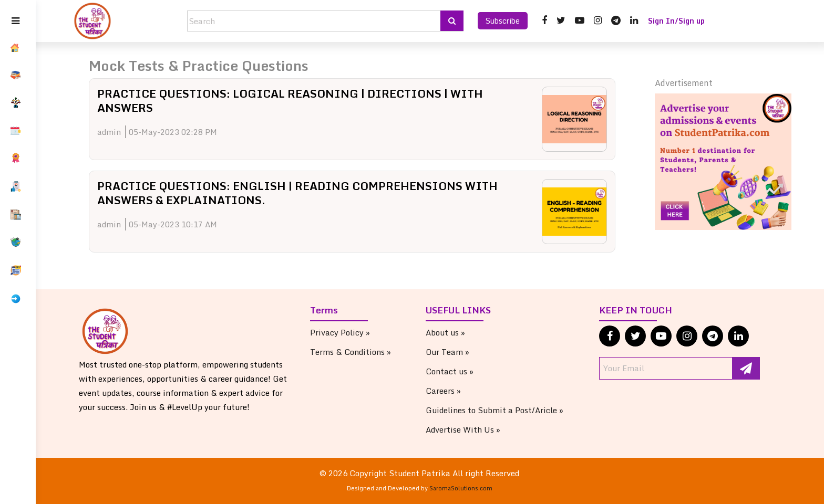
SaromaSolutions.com (471, 488)
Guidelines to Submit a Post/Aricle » (505, 410)
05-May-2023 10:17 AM (192, 224)
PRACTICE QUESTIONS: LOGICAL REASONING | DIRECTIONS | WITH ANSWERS (323, 100)
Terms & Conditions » (361, 352)
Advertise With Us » (473, 429)
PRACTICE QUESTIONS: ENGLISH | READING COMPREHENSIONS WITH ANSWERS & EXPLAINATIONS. (311, 192)
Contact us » (460, 371)
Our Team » (458, 352)
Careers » (454, 391)
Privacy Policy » (351, 332)
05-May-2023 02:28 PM (192, 132)
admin (128, 132)
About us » (456, 332)
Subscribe (503, 21)
